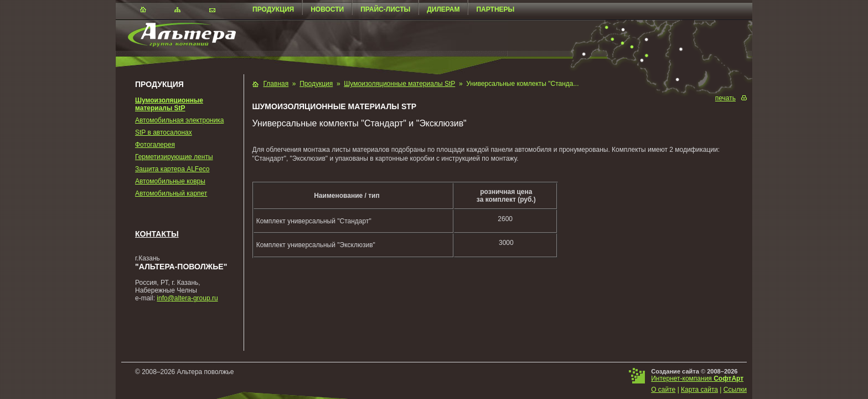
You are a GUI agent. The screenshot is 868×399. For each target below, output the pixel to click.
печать (725, 98)
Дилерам (443, 9)
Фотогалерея (155, 145)
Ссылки (735, 390)
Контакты (157, 234)
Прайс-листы (385, 9)
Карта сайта (699, 390)
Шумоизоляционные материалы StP (169, 104)
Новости (327, 9)
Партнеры (495, 9)
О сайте (663, 390)
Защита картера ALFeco (172, 169)
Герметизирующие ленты (174, 157)
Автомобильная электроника (179, 120)
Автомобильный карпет (171, 193)
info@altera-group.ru (187, 298)
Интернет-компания (697, 378)
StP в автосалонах (164, 132)
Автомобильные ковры (170, 181)
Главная (276, 84)
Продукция (273, 9)
